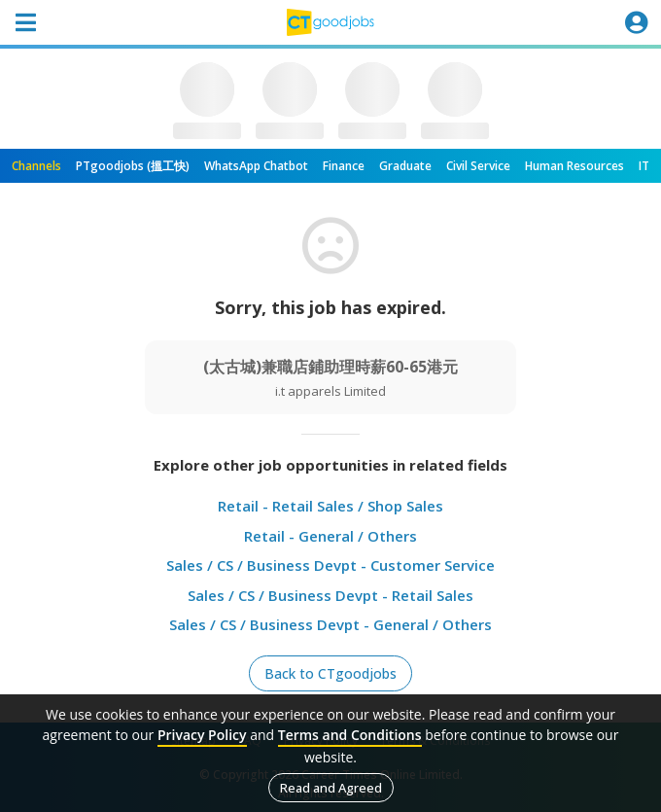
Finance (344, 166)
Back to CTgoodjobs (330, 673)
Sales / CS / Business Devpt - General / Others (330, 624)
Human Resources (574, 166)
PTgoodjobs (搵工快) (133, 166)
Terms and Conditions (350, 735)
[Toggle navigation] (25, 22)
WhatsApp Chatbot (256, 166)
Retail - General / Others (330, 536)
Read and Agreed (331, 788)
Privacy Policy (202, 735)
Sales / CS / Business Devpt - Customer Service (330, 565)
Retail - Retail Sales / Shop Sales (330, 506)
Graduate (405, 166)
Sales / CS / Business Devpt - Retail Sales (330, 595)
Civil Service (478, 166)
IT (644, 166)
